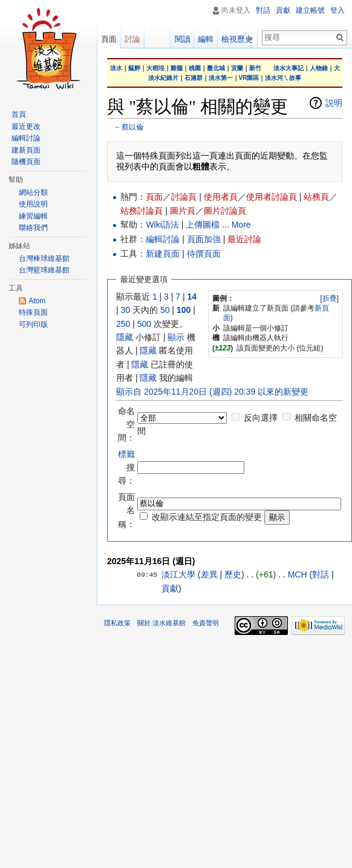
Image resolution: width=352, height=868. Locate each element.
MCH (298, 574)
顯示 (176, 337)
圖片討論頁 (225, 211)
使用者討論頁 (272, 197)
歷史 (233, 574)
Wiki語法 (162, 225)
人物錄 (319, 68)
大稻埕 (155, 68)
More (241, 225)
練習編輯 (33, 216)
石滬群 (194, 78)
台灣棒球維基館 (44, 258)
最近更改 (26, 127)
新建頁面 (163, 254)
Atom (37, 301)
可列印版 (33, 324)
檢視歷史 (240, 39)
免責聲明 (206, 623)
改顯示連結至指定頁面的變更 (207, 517)
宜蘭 (237, 68)
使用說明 (33, 204)
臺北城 (216, 68)
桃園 (195, 68)
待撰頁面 (204, 254)
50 (165, 310)
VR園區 (249, 78)
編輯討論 (163, 239)
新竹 (255, 68)
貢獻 (170, 588)
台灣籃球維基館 (44, 270)
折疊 (330, 298)
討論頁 (184, 197)
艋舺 (134, 68)
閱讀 (184, 39)
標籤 (126, 454)
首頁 (19, 114)
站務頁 (316, 197)
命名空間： (126, 425)
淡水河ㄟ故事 (283, 78)
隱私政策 (117, 623)
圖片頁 (183, 211)
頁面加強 (204, 239)
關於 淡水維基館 (161, 623)
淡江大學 (178, 574)
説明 (334, 103)
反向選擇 (261, 418)
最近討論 (244, 239)
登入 (337, 10)
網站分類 (33, 192)
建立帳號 (310, 10)
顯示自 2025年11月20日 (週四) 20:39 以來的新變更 (212, 392)
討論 (132, 39)
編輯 (208, 39)
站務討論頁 (142, 211)
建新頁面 (26, 150)
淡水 (116, 68)
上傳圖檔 (203, 225)
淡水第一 (221, 78)
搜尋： (126, 468)
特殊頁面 (33, 312)
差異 (209, 574)
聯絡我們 (33, 228)
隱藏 (125, 337)
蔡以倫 (132, 127)
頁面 (154, 197)
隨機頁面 (26, 162)
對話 (321, 574)
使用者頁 (221, 197)
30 (126, 310)
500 (144, 324)
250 (123, 324)
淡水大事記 (288, 68)
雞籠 (177, 68)
